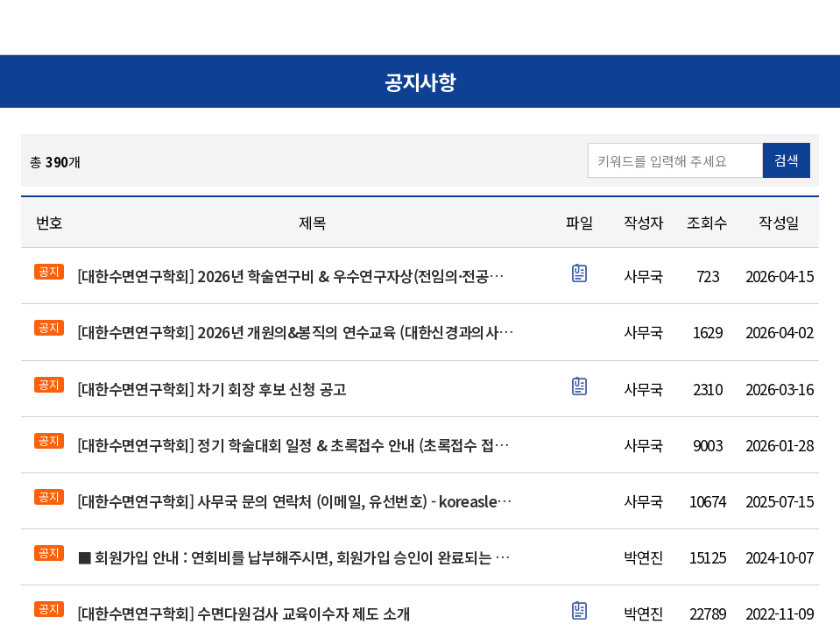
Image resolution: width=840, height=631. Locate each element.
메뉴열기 (801, 26)
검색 (787, 160)
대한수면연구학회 (420, 28)
